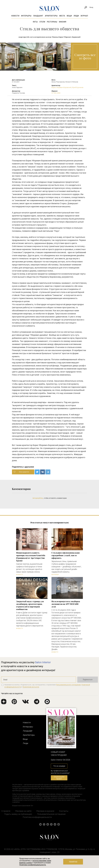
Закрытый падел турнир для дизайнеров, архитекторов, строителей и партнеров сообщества (30, 605)
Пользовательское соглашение (51, 814)
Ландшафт (38, 16)
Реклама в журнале (45, 811)
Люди (76, 16)
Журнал (84, 16)
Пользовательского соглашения (68, 685)
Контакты (64, 811)
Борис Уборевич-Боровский (61, 87)
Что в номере (59, 766)
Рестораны (52, 22)
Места (62, 16)
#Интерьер (55, 575)
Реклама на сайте (23, 811)
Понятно (73, 862)
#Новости (20, 575)
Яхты (35, 22)
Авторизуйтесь (38, 498)
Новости (15, 16)
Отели (42, 22)
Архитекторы (51, 16)
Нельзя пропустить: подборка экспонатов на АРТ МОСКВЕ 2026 (66, 604)
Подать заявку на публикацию (18, 814)
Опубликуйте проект (59, 778)
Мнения (63, 22)
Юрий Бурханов (78, 87)
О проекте (6, 811)
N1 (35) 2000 (56, 93)
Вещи (69, 16)
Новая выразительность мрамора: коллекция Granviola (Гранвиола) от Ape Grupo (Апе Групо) (31, 557)
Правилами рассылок (31, 687)
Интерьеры (26, 16)
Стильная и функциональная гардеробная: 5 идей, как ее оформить (66, 555)
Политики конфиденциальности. (33, 865)
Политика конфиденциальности (37, 817)
